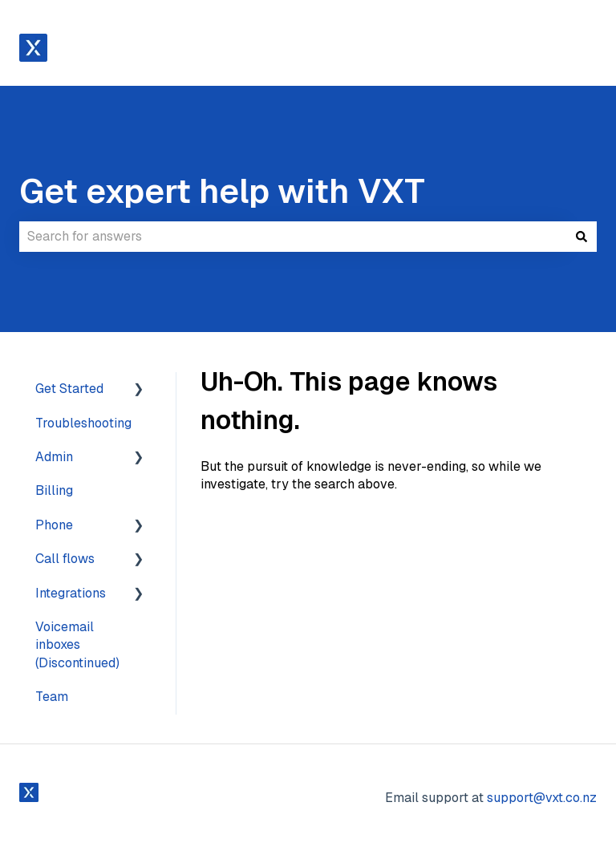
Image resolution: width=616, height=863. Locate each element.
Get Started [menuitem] (69, 389)
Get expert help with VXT (222, 191)
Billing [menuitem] (54, 490)
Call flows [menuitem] (65, 559)
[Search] (582, 237)
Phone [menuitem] (54, 525)
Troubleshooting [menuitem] (83, 423)
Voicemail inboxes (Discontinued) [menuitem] (77, 645)
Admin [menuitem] (54, 457)
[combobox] (293, 237)
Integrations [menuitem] (71, 593)
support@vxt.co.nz (542, 798)
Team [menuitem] (52, 697)
